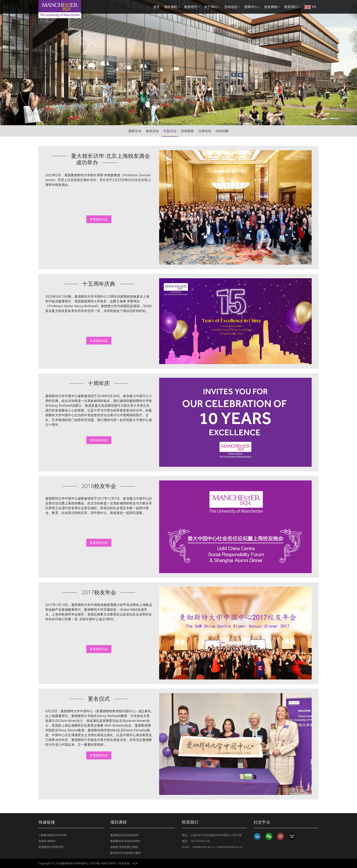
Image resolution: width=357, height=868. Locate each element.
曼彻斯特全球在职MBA (124, 835)
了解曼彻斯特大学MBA (53, 835)
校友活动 (152, 131)
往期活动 (205, 131)
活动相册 (187, 131)
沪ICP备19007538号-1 (104, 863)
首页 (156, 7)
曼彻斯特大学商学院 (51, 847)
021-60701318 (200, 841)
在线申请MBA (47, 841)
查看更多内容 (99, 219)
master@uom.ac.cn (230, 847)
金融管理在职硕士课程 (124, 847)
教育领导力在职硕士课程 (125, 853)
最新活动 (135, 131)
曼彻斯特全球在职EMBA (125, 841)
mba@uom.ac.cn (204, 847)
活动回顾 (222, 131)
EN (310, 7)
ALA (135, 863)
